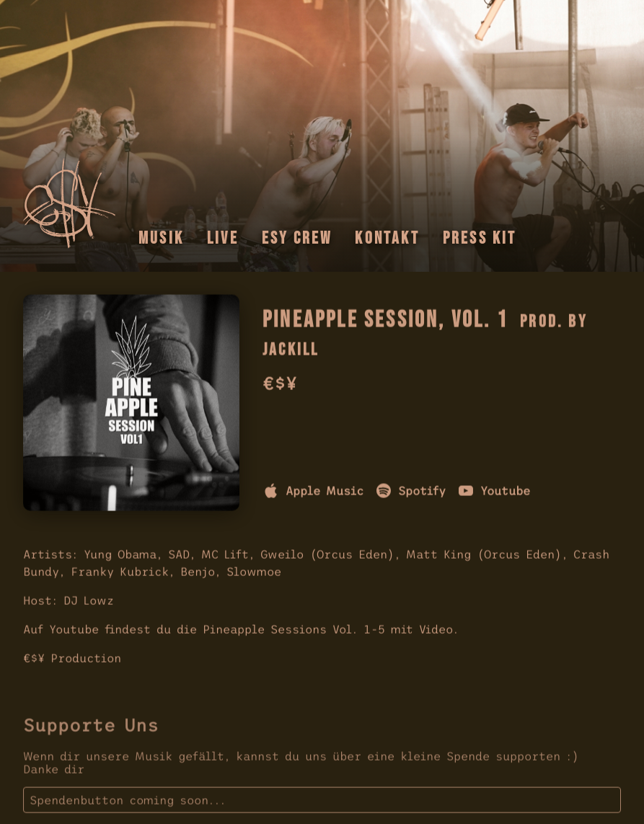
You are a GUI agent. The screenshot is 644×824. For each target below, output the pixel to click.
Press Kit (480, 238)
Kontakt (387, 238)
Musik (161, 238)
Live (223, 238)
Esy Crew (297, 238)
